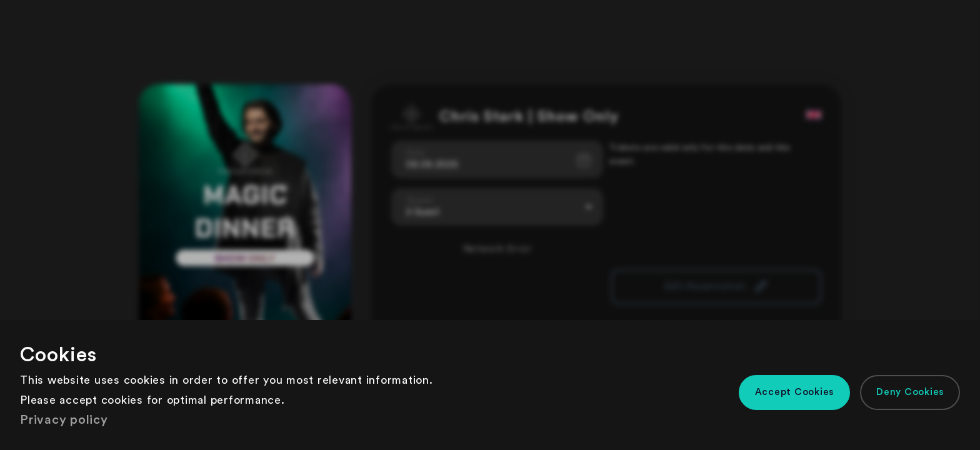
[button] (795, 392)
